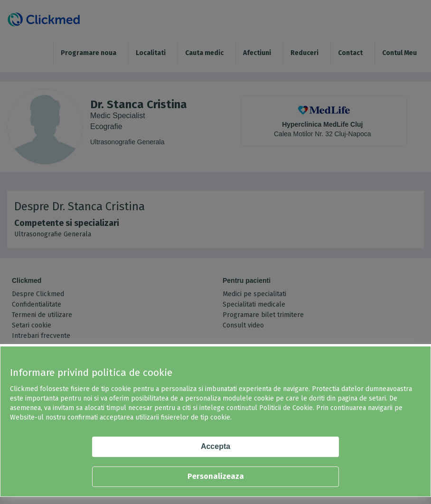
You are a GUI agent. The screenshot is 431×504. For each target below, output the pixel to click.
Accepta (215, 446)
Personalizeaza (216, 476)
